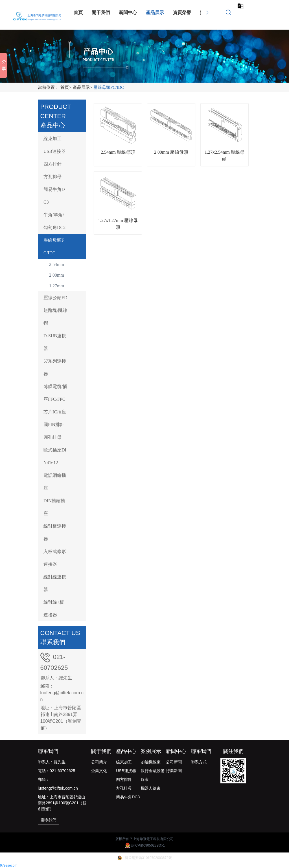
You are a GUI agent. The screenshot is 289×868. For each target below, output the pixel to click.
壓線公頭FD (55, 298)
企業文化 (99, 771)
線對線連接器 (55, 583)
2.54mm (57, 264)
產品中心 (126, 751)
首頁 (66, 87)
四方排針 (52, 164)
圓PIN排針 (54, 425)
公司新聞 (174, 762)
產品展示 (83, 87)
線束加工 (52, 139)
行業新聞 (174, 771)
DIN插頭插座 (54, 507)
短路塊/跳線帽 (55, 317)
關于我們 (101, 751)
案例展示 (151, 751)
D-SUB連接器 (55, 342)
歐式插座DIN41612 (55, 456)
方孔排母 (52, 177)
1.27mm (57, 286)
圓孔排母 (52, 437)
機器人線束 (151, 788)
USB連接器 (55, 151)
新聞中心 (176, 751)
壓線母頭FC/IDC (109, 87)
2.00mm (57, 275)
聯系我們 (201, 751)
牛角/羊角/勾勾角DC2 (54, 221)
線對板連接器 (55, 532)
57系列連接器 (55, 367)
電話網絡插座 (55, 482)
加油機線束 (151, 762)
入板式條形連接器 (55, 558)
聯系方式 (199, 762)
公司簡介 (99, 762)
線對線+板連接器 (54, 609)
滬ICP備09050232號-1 (144, 845)
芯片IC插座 (55, 412)
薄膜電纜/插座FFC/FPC (55, 393)
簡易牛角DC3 (54, 196)
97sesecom (9, 865)
